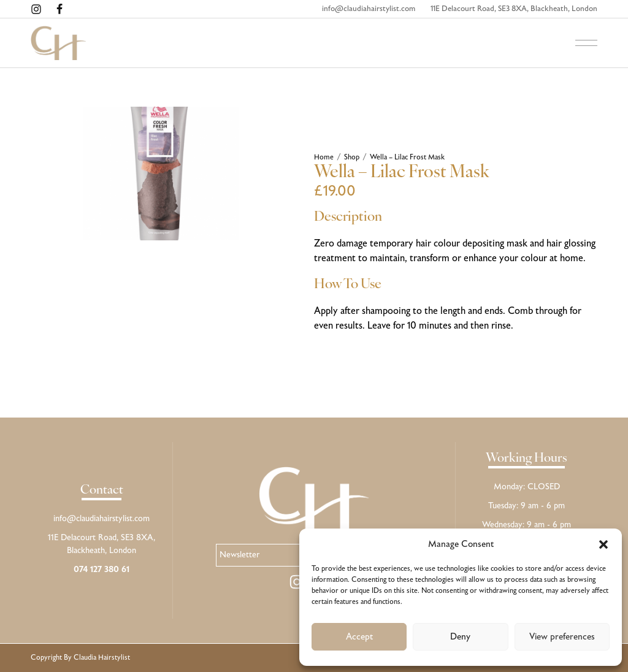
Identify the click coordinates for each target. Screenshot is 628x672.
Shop (352, 158)
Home (324, 158)
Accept (359, 637)
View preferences (562, 637)
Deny (460, 637)
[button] (603, 544)
